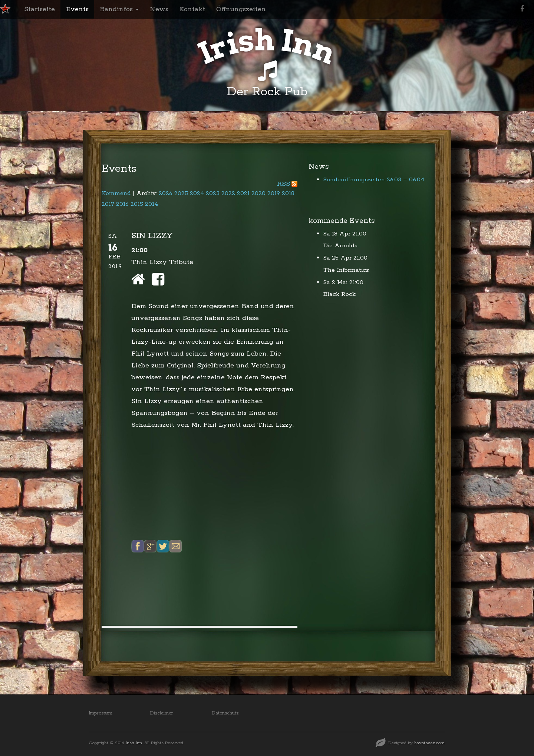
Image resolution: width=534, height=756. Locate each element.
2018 (288, 193)
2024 (197, 193)
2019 (274, 193)
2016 (122, 204)
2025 (181, 193)
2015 (137, 204)
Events (77, 9)
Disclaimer (161, 713)
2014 (151, 204)
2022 (228, 193)
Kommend (116, 193)
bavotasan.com (429, 743)
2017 (108, 204)
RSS (284, 184)
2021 (243, 193)
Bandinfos (119, 9)
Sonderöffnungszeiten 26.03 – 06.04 (374, 180)
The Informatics (346, 270)
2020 (258, 193)
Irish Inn (134, 743)
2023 (213, 193)
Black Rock (339, 294)
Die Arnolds (340, 246)
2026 (166, 193)
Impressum (100, 713)
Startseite (39, 9)
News (159, 9)
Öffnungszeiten (241, 9)
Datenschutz (225, 713)
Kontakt (192, 9)
